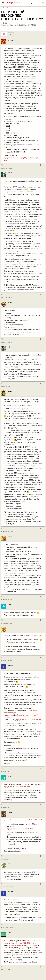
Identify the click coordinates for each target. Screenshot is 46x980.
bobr (18, 635)
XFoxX (10, 812)
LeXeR (10, 391)
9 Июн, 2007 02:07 (7, 168)
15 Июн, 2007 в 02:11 (36, 820)
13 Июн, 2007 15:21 (7, 623)
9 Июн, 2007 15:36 (7, 298)
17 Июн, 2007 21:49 (7, 928)
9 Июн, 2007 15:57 (7, 342)
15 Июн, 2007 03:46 (7, 859)
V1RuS (10, 173)
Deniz (10, 776)
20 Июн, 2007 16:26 (29, 25)
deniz (18, 820)
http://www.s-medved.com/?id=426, (17, 943)
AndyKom (11, 40)
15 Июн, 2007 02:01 (7, 772)
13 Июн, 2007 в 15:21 (35, 635)
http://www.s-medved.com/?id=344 (17, 787)
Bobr (9, 605)
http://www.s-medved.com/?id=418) (29, 720)
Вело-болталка (7, 8)
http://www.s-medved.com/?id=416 (24, 945)
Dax (9, 864)
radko (10, 537)
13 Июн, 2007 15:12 (7, 600)
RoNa (19, 25)
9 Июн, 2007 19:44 (7, 387)
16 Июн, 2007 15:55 (7, 887)
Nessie (10, 303)
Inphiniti (10, 665)
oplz (9, 347)
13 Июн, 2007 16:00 (7, 661)
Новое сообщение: (9, 25)
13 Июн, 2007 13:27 (7, 532)
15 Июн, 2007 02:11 (7, 808)
